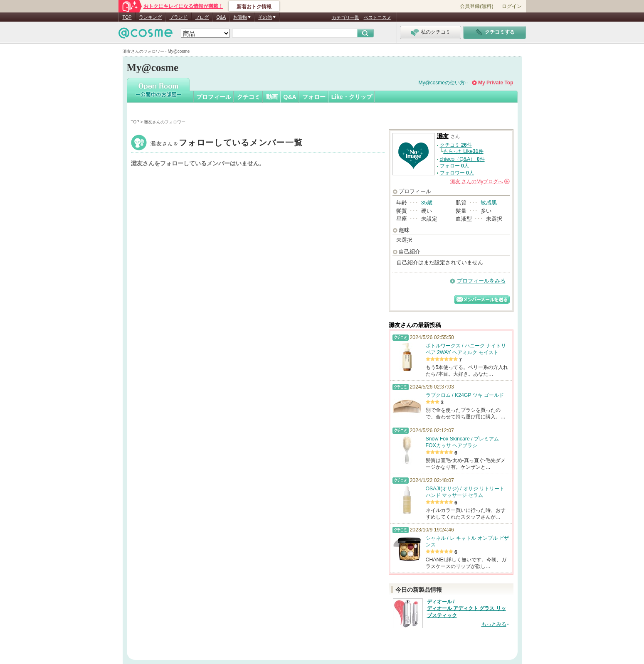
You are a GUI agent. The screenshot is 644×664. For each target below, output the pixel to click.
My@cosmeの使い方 (442, 83)
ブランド (178, 17)
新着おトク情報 (254, 7)
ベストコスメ (378, 17)
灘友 (227, 144)
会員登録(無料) (476, 6)
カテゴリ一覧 (345, 17)
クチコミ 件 (456, 145)
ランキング (150, 17)
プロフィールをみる (481, 281)
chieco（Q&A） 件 (462, 159)
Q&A (221, 17)
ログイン (512, 6)
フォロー (314, 97)
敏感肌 (489, 203)
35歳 (427, 203)
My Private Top (496, 83)
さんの (480, 182)
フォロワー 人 (457, 173)
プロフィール (214, 97)
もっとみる (494, 624)
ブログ (202, 17)
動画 (272, 97)
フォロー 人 (454, 166)
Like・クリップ (352, 97)
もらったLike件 (463, 151)
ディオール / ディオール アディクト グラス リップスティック (466, 609)
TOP (127, 17)
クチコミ (249, 97)
